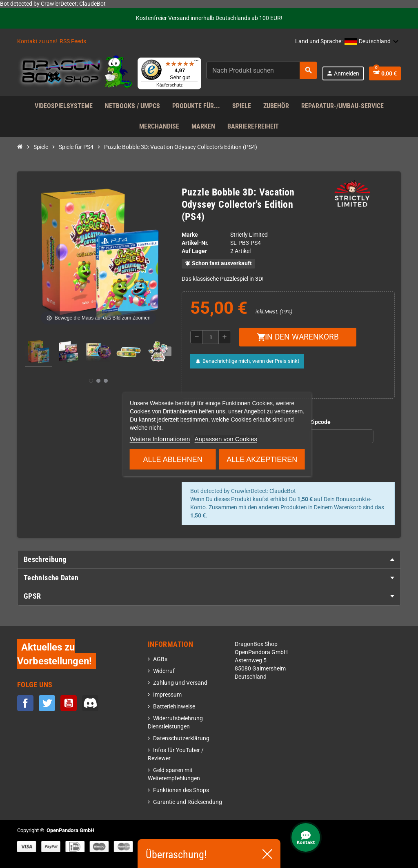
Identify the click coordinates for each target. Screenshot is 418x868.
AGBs (160, 659)
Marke (190, 235)
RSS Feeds (73, 41)
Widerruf (164, 671)
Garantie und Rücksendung (188, 802)
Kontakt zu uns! (37, 41)
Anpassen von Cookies (226, 438)
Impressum (167, 695)
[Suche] (261, 70)
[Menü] (196, 62)
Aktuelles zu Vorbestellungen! (54, 654)
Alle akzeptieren (262, 459)
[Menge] (211, 337)
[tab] (209, 559)
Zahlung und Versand (180, 683)
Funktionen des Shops (181, 790)
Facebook (25, 703)
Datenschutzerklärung (181, 738)
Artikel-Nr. (195, 243)
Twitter (47, 703)
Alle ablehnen (173, 459)
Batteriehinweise (174, 707)
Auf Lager (194, 251)
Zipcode (320, 422)
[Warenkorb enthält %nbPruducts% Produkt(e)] (385, 73)
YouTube (69, 703)
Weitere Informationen (160, 438)
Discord (90, 703)
